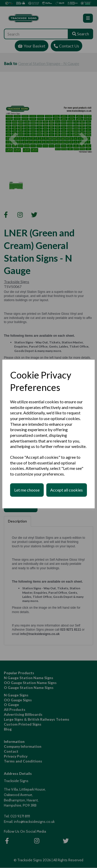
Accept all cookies (66, 490)
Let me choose (27, 490)
